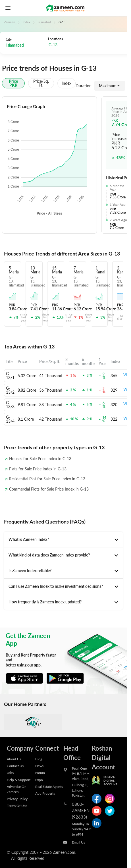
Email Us (78, 842)
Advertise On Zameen (17, 789)
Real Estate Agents (49, 786)
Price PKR (13, 83)
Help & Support (19, 780)
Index (26, 22)
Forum (40, 773)
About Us (14, 759)
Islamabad (44, 22)
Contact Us (15, 766)
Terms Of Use (17, 805)
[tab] (63, 539)
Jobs (10, 773)
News (39, 766)
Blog (39, 759)
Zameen (10, 22)
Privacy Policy (17, 799)
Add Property (45, 793)
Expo (39, 780)
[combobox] (73, 45)
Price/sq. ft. (41, 83)
